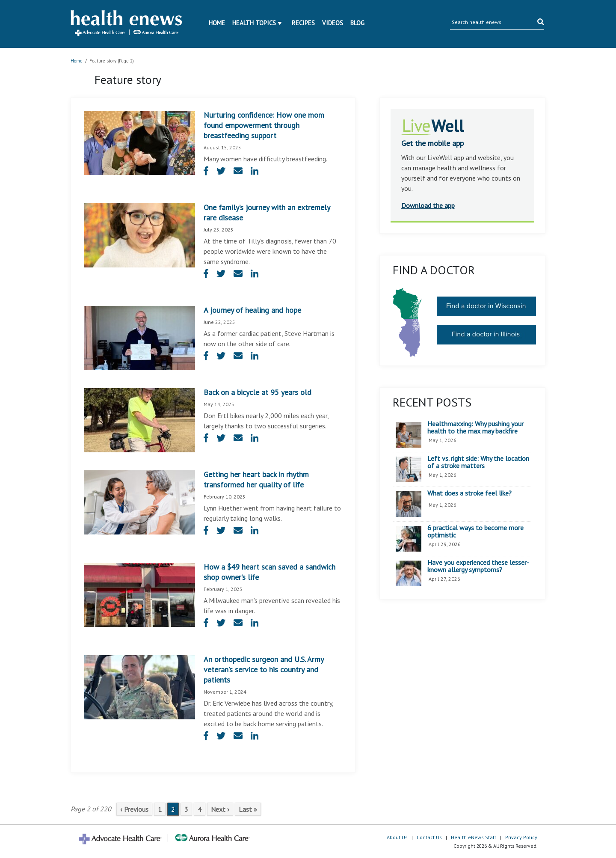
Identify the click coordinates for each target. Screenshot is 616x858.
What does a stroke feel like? (469, 493)
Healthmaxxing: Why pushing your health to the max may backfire (475, 428)
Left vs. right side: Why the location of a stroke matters (478, 462)
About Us (397, 837)
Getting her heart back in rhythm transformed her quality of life (256, 479)
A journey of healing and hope (252, 310)
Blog (357, 23)
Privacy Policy (521, 837)
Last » (248, 809)
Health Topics (254, 23)
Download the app (428, 205)
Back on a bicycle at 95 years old (258, 392)
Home (217, 23)
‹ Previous (134, 809)
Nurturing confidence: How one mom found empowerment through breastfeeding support (264, 125)
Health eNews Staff (474, 837)
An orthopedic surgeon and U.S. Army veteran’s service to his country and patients (264, 669)
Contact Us (429, 837)
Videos (333, 23)
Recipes (303, 23)
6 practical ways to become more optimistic (475, 532)
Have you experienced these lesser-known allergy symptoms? (478, 566)
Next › (220, 809)
